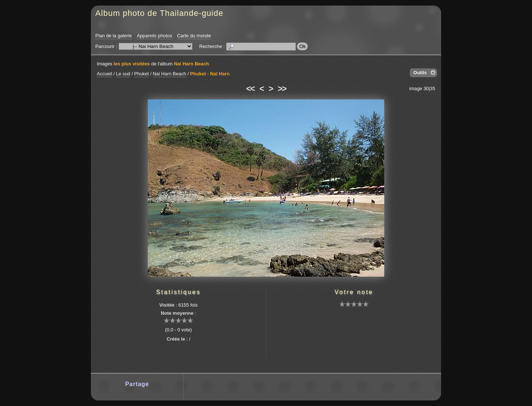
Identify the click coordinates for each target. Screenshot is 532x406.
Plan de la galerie (114, 36)
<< (250, 89)
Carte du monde (194, 36)
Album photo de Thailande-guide (159, 13)
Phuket (141, 74)
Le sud (123, 74)
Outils (420, 73)
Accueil (104, 74)
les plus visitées (132, 64)
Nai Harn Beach (192, 64)
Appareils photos (154, 36)
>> (282, 89)
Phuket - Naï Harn (210, 74)
